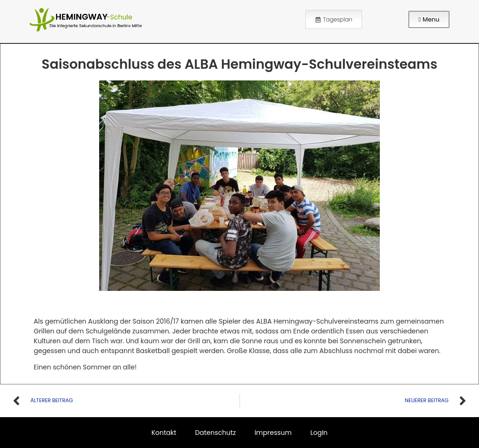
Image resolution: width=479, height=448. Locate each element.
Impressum (273, 433)
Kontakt (164, 433)
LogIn (319, 433)
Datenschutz (215, 433)
